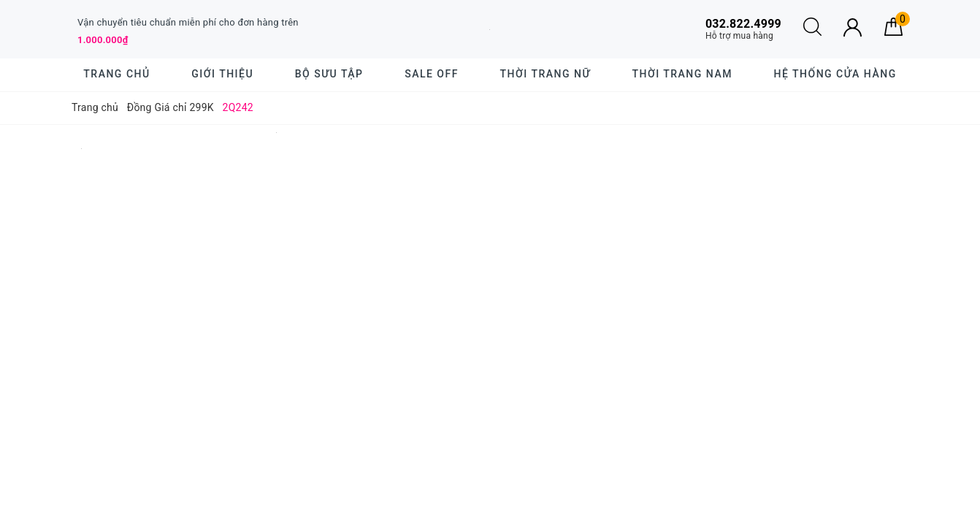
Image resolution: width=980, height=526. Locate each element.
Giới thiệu (222, 74)
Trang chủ (116, 74)
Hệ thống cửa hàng (835, 74)
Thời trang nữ (545, 74)
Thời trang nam (682, 74)
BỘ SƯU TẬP (329, 74)
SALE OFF (432, 74)
